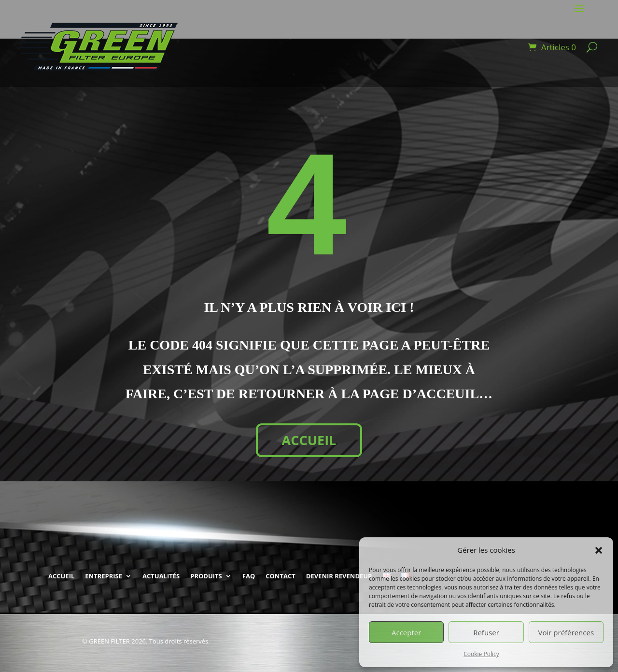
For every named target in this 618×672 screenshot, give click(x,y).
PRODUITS (206, 576)
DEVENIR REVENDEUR (339, 576)
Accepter (406, 632)
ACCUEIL (309, 440)
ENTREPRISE (104, 576)
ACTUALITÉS (161, 576)
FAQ (249, 576)
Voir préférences (566, 632)
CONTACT (281, 576)
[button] (599, 550)
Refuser (486, 632)
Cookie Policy (481, 654)
